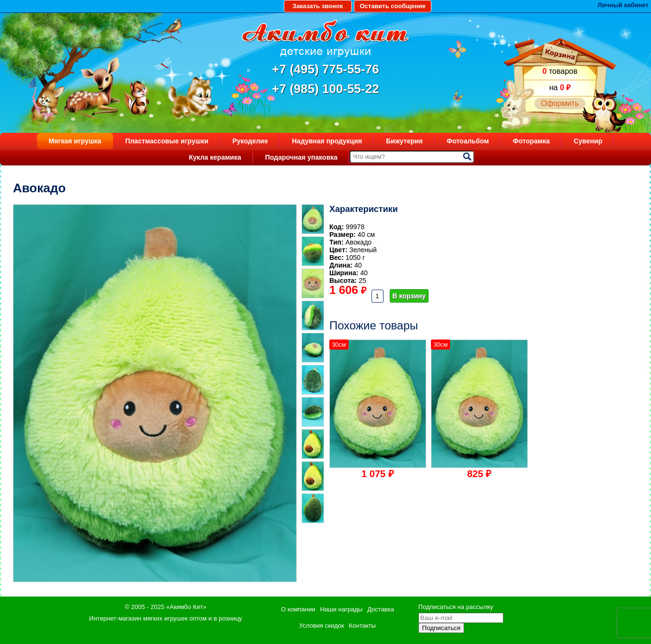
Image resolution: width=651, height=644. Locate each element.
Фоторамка (531, 141)
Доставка (381, 609)
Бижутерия (404, 141)
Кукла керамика (215, 157)
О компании (298, 609)
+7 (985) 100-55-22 (325, 89)
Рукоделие (250, 141)
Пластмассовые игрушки (167, 141)
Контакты (362, 626)
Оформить (560, 103)
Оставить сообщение (392, 6)
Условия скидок (322, 626)
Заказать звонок (318, 6)
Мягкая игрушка (75, 141)
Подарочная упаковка (301, 157)
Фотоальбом (468, 141)
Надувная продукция (327, 141)
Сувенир (588, 141)
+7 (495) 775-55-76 (325, 69)
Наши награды (341, 609)
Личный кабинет (623, 5)
